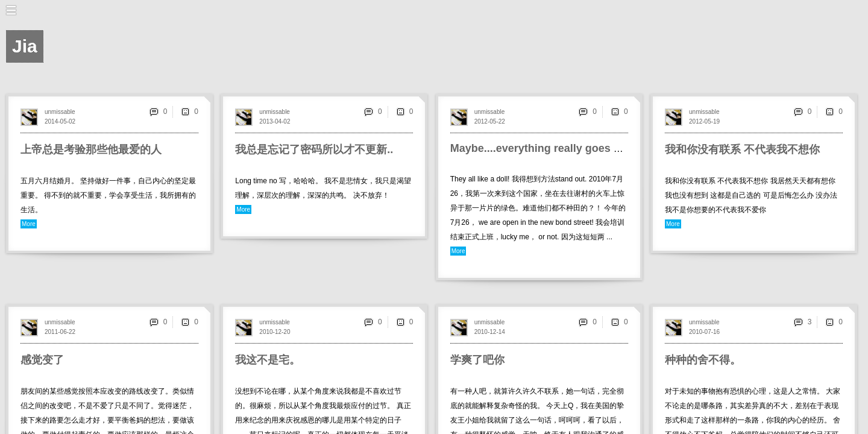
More (29, 224)
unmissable (60, 112)
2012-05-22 (490, 121)
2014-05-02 (60, 121)
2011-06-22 (60, 332)
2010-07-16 (704, 332)
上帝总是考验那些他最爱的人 (91, 149)
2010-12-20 (275, 332)
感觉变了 (42, 360)
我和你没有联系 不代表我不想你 (742, 149)
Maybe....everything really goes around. (552, 148)
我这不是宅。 (268, 360)
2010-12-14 (490, 332)
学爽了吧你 (477, 360)
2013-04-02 (275, 121)
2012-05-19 (704, 121)
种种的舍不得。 (703, 360)
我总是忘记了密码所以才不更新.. (314, 149)
